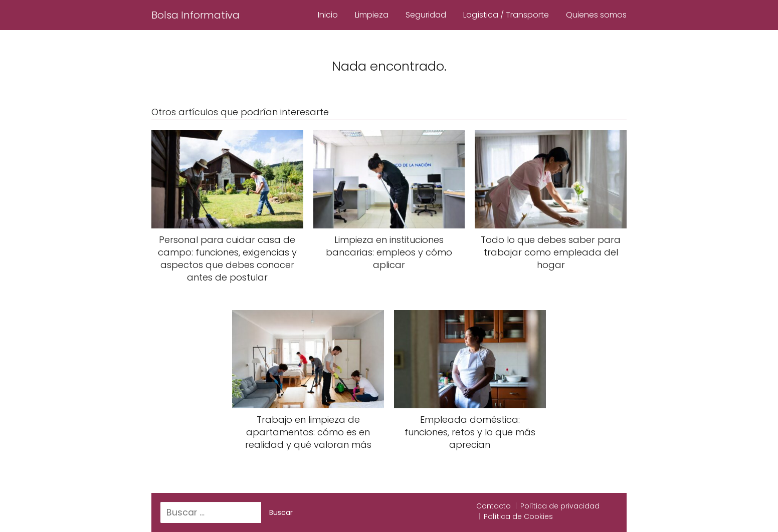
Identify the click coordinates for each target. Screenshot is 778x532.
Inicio (328, 15)
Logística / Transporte (506, 15)
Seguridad (426, 15)
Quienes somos (596, 15)
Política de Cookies (518, 516)
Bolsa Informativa (196, 15)
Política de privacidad (560, 506)
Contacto (494, 506)
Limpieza (372, 15)
